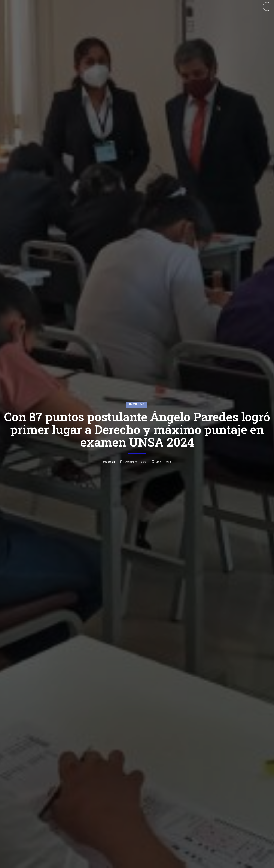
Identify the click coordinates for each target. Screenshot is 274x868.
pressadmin (109, 446)
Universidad (137, 389)
